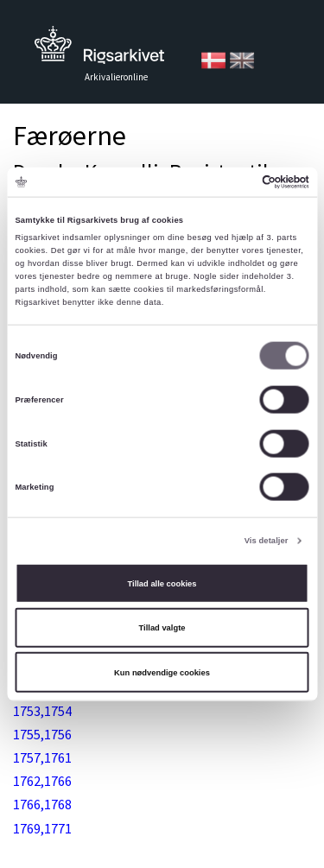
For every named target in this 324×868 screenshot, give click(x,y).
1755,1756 (42, 734)
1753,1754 (42, 711)
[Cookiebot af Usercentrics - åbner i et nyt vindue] (235, 182)
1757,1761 (42, 757)
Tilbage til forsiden (99, 50)
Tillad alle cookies (162, 583)
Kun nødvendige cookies (162, 672)
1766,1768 (42, 804)
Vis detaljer (267, 541)
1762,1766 (42, 781)
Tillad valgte (162, 628)
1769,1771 (42, 828)
